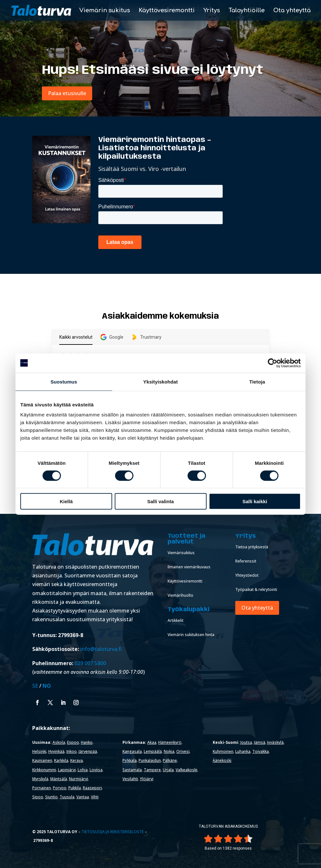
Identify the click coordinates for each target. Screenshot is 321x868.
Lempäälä (153, 751)
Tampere (152, 770)
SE (35, 686)
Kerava (77, 760)
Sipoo (38, 797)
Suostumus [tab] (64, 381)
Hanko (87, 742)
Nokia (169, 751)
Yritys (212, 11)
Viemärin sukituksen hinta (191, 635)
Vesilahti (130, 779)
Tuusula (67, 797)
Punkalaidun (150, 760)
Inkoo (72, 751)
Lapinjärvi (67, 770)
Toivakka (261, 751)
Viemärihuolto (180, 595)
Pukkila (75, 788)
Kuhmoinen (223, 751)
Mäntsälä (59, 779)
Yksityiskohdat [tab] (160, 381)
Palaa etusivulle (67, 93)
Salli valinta (161, 501)
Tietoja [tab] (257, 381)
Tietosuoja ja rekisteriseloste (113, 832)
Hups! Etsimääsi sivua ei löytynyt (152, 70)
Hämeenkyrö (170, 742)
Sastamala (132, 770)
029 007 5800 (91, 663)
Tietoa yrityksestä (252, 547)
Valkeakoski (186, 770)
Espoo (73, 742)
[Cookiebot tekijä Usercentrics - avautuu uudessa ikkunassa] (272, 363)
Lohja (83, 770)
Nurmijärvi (78, 779)
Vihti (95, 797)
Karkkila (61, 760)
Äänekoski (222, 760)
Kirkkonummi (44, 770)
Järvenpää (88, 751)
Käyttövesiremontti (167, 11)
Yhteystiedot (247, 575)
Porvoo (60, 788)
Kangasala (132, 751)
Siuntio (51, 797)
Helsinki (39, 751)
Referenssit (246, 561)
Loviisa (96, 770)
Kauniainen (42, 760)
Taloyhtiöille (247, 11)
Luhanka (243, 751)
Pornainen (42, 788)
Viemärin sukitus (105, 11)
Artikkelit (175, 620)
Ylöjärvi (147, 779)
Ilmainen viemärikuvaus (189, 567)
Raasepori (92, 788)
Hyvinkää (56, 751)
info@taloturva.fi (101, 649)
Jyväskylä (275, 742)
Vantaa (83, 797)
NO (47, 686)
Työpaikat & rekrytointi (256, 589)
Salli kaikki (255, 501)
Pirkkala (130, 760)
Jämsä (260, 742)
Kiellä (66, 501)
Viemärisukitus (181, 553)
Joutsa (246, 742)
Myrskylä (40, 779)
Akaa (152, 742)
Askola (59, 742)
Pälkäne (170, 760)
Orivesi (183, 751)
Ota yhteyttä (292, 11)
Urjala (168, 770)
